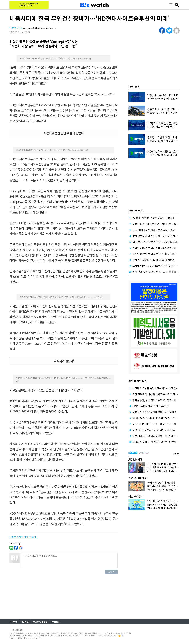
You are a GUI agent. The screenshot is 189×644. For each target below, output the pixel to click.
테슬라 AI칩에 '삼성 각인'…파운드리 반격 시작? (157, 442)
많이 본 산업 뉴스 (138, 381)
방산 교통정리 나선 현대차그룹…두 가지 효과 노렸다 (160, 236)
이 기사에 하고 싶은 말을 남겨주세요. (69, 561)
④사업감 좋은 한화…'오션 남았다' (164, 486)
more (177, 453)
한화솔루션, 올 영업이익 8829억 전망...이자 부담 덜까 (161, 248)
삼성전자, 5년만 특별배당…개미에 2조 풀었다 (157, 224)
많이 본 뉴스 (136, 211)
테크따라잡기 (136, 496)
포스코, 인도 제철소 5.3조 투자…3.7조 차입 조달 (158, 424)
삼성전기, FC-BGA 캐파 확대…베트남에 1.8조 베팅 (159, 412)
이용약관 (25, 622)
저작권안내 (56, 622)
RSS (121, 636)
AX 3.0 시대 (135, 459)
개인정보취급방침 (40, 622)
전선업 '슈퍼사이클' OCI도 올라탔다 (151, 406)
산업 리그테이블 (138, 478)
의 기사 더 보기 (23, 537)
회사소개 (13, 622)
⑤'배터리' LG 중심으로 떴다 (161, 482)
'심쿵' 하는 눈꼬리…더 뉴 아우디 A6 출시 (154, 430)
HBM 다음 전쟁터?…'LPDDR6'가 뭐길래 (168, 505)
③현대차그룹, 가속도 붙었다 (161, 490)
